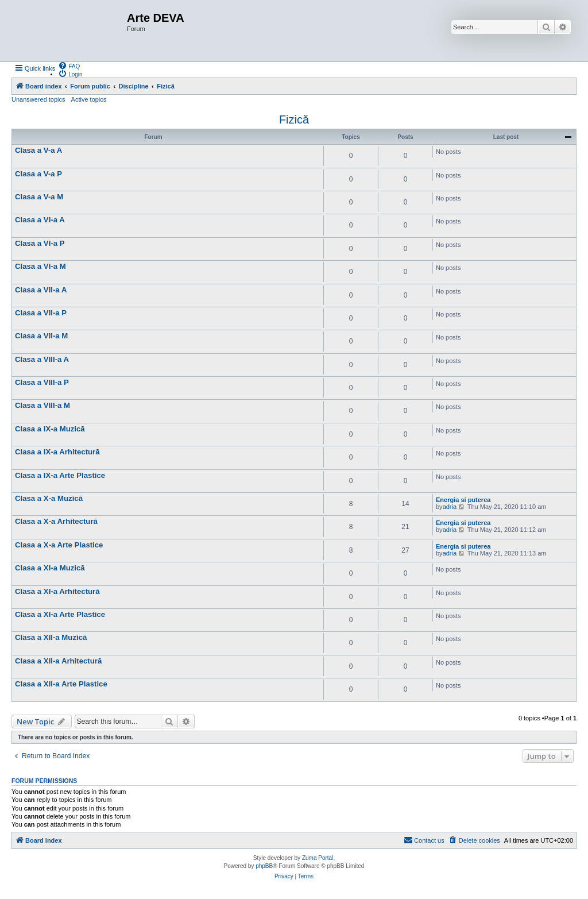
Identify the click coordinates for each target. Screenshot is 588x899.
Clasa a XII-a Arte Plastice (61, 684)
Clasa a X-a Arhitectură (56, 521)
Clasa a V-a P (38, 174)
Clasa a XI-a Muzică (50, 568)
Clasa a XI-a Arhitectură (57, 591)
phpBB (264, 866)
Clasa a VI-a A (40, 220)
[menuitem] (69, 65)
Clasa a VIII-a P (42, 382)
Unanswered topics (38, 99)
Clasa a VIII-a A (42, 359)
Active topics (89, 99)
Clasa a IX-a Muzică (50, 429)
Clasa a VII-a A (41, 290)
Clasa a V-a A (38, 150)
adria (450, 507)
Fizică (294, 119)
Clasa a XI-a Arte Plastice (60, 614)
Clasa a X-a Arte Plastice (59, 545)
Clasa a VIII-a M (42, 405)
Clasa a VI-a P (40, 243)
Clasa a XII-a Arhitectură (58, 661)
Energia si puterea (463, 500)
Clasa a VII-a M (41, 336)
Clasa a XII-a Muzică (51, 637)
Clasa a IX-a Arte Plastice (60, 475)
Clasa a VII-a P (41, 313)
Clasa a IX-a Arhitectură (57, 452)
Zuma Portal (318, 858)
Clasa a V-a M (39, 197)
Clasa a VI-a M (40, 266)
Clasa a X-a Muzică (49, 498)
